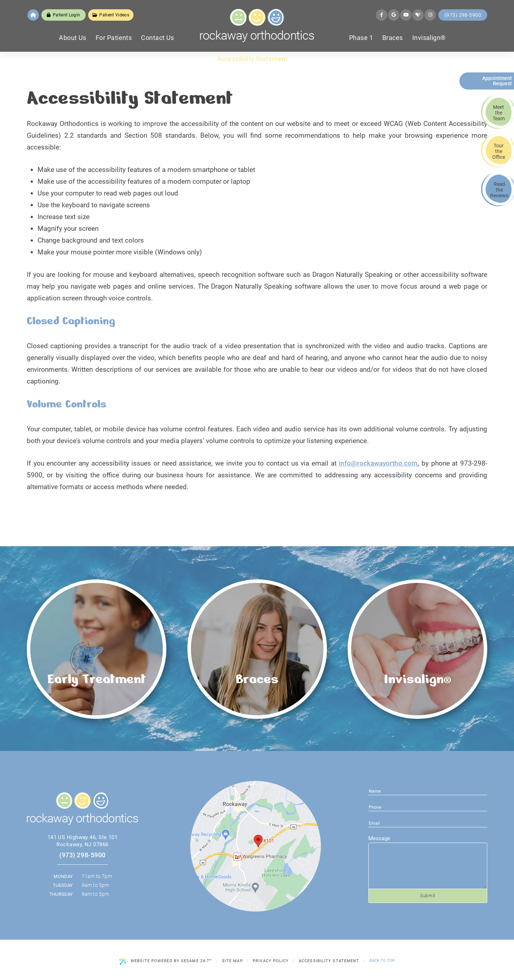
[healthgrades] (418, 15)
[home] (33, 15)
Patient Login (63, 15)
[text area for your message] (428, 866)
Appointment (495, 81)
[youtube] (406, 15)
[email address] (428, 807)
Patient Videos (111, 15)
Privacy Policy (271, 961)
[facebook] (382, 15)
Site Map (233, 961)
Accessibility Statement (329, 961)
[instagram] (430, 15)
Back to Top (382, 961)
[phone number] (428, 823)
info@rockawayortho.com (378, 463)
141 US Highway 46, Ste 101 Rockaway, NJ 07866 (83, 841)
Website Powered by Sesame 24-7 (166, 961)
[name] (428, 791)
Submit (428, 896)
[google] (394, 15)
